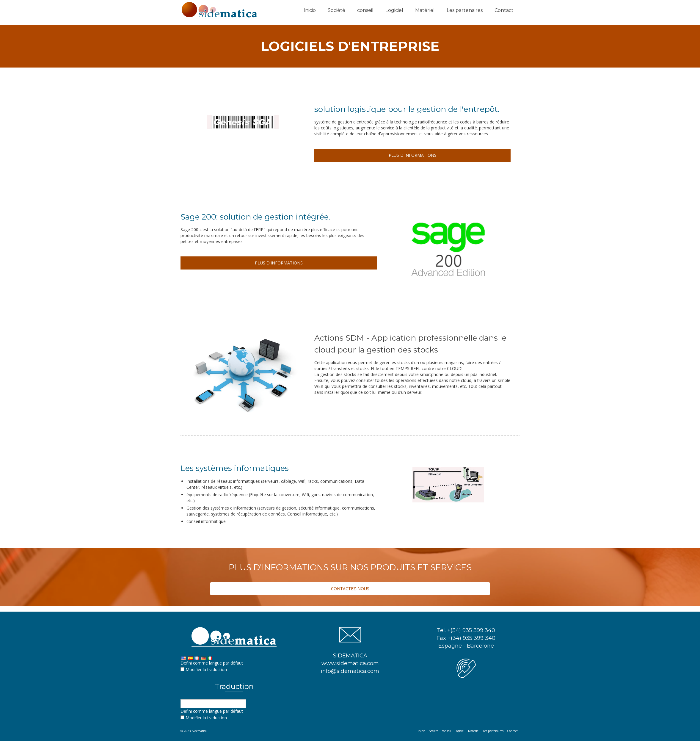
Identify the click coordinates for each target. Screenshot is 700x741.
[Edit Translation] (182, 669)
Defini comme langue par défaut (212, 663)
